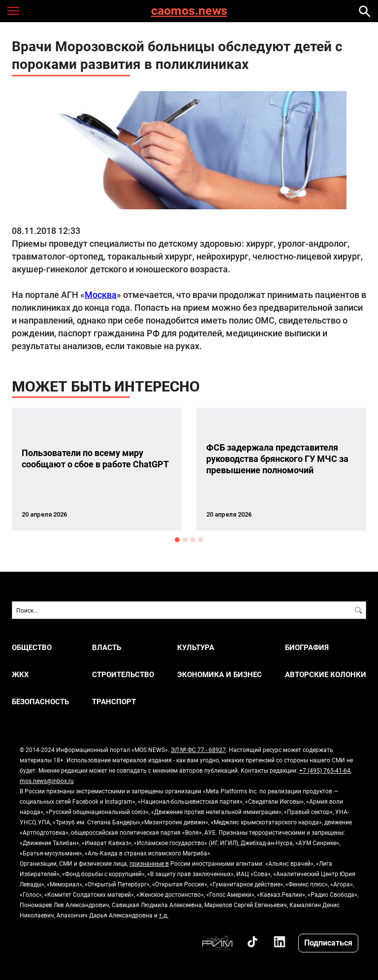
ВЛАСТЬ (107, 647)
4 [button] (201, 540)
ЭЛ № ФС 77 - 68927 (198, 750)
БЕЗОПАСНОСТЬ (40, 702)
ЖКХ (20, 674)
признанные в (149, 863)
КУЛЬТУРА (196, 647)
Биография (307, 647)
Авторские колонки (326, 674)
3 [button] (193, 540)
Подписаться (328, 942)
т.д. (164, 915)
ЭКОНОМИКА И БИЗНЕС (220, 674)
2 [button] (185, 540)
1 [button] (177, 540)
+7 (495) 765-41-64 (325, 770)
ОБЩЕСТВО (32, 647)
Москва (101, 294)
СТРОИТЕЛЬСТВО (123, 674)
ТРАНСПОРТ (114, 702)
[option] (97, 469)
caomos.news (189, 11)
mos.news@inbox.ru (47, 781)
